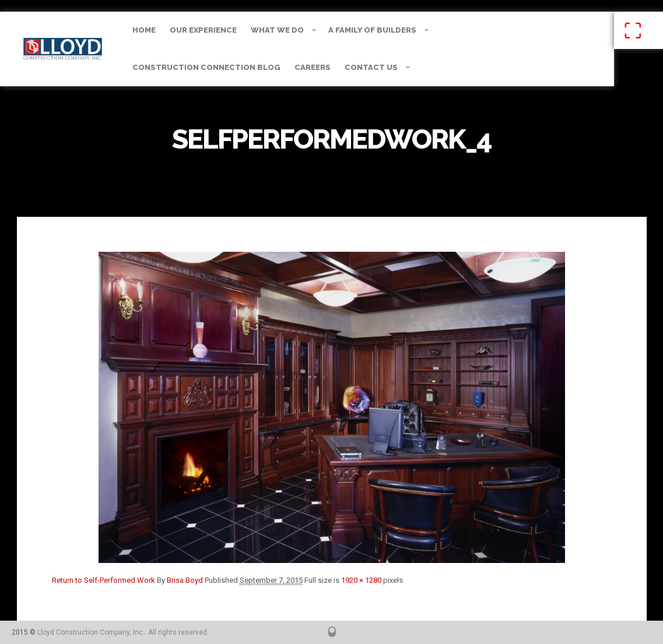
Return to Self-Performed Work (104, 580)
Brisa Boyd (185, 580)
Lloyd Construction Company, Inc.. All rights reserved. (123, 632)
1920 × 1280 (361, 580)
